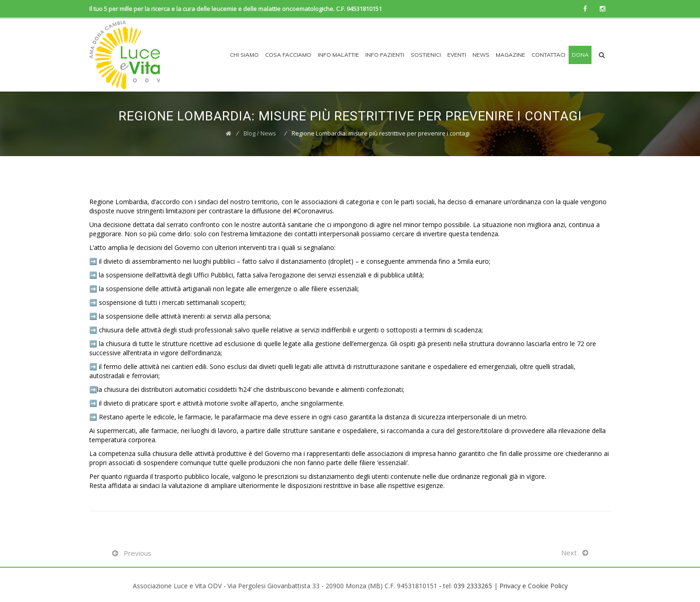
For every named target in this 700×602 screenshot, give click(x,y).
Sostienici (426, 55)
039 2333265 (473, 586)
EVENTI (457, 55)
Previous (138, 553)
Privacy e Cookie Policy (534, 586)
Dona (580, 55)
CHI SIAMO (244, 55)
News (481, 55)
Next (569, 553)
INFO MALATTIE (338, 55)
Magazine (510, 55)
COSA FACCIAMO (288, 55)
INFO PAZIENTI (385, 55)
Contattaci (548, 55)
